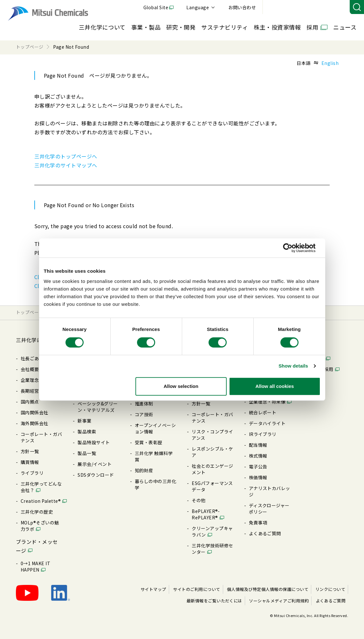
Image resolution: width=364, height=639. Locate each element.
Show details (293, 366)
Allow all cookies (275, 386)
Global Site (243, 7)
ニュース (345, 27)
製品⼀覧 (87, 453)
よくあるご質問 (265, 533)
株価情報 (258, 477)
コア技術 (144, 414)
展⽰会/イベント (95, 464)
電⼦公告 (258, 467)
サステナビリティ (225, 27)
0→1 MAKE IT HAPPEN (35, 566)
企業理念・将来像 (267, 402)
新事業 (84, 421)
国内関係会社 (34, 412)
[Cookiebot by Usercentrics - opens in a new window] (293, 248)
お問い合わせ (330, 7)
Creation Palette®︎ (41, 501)
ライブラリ (32, 473)
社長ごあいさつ (37, 358)
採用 (312, 27)
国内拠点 (30, 402)
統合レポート (263, 412)
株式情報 (258, 456)
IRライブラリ (263, 434)
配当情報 (258, 445)
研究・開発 (181, 27)
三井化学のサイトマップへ (66, 165)
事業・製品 (146, 27)
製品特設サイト (94, 442)
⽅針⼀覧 (30, 451)
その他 (199, 500)
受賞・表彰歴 (149, 442)
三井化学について (102, 27)
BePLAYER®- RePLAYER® (206, 514)
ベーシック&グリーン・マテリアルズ (98, 407)
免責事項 (258, 523)
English (330, 63)
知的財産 (144, 470)
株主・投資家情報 (277, 27)
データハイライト (267, 423)
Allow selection (181, 386)
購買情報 (30, 462)
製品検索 (87, 432)
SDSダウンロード (96, 475)
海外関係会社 (34, 423)
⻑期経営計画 (34, 391)
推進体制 (144, 404)
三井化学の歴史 (37, 512)
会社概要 (30, 369)
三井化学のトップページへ (66, 156)
